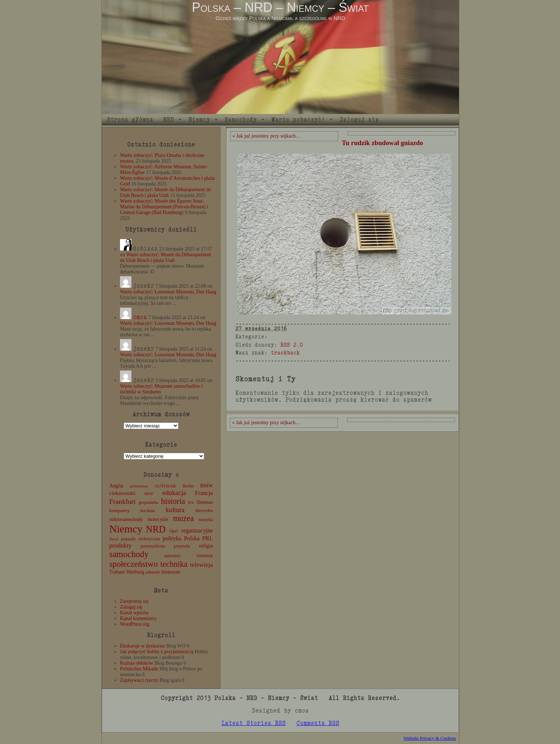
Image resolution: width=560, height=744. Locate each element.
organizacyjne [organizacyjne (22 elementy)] (197, 530)
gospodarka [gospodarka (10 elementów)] (148, 502)
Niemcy (199, 120)
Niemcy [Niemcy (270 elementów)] (126, 529)
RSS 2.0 (292, 345)
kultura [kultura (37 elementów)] (175, 510)
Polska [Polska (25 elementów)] (192, 538)
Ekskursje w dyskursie (142, 646)
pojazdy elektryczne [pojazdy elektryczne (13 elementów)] (141, 539)
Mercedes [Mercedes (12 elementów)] (204, 511)
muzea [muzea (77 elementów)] (183, 518)
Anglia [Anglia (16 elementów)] (116, 486)
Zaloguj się (359, 120)
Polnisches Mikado (139, 669)
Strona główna (130, 120)
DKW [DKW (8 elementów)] (149, 494)
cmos (140, 317)
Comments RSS (318, 723)
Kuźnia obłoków (137, 663)
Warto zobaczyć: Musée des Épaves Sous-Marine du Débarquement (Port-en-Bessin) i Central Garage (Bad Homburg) (164, 207)
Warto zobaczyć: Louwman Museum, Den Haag (168, 292)
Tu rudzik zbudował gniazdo (382, 143)
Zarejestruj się (134, 601)
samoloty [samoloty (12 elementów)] (172, 556)
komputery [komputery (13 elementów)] (119, 510)
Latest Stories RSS (254, 723)
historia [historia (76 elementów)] (173, 501)
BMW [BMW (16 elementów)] (207, 486)
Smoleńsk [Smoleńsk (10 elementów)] (204, 556)
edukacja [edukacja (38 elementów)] (174, 493)
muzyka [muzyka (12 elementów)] (206, 520)
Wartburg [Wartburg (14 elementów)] (135, 572)
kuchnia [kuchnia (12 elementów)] (147, 511)
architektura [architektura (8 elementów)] (139, 486)
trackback (285, 353)
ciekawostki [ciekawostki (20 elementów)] (122, 493)
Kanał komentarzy (138, 618)
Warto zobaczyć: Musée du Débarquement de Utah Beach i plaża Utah (165, 192)
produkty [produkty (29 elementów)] (121, 545)
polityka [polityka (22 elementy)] (172, 538)
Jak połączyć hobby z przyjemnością (157, 652)
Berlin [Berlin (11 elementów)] (188, 486)
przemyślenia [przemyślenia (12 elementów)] (153, 546)
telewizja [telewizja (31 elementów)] (201, 565)
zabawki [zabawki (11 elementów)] (153, 572)
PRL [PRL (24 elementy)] (207, 538)
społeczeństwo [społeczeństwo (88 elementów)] (134, 564)
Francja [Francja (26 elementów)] (204, 493)
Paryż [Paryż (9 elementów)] (114, 539)
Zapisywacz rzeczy (139, 680)
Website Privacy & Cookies (430, 738)
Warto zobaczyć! (298, 120)
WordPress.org (135, 624)
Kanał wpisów (134, 613)
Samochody (241, 120)
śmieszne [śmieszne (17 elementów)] (171, 572)
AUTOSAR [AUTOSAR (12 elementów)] (165, 486)
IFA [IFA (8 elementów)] (191, 503)
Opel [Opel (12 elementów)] (173, 531)
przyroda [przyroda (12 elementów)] (182, 546)
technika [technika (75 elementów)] (174, 564)
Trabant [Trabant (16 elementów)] (117, 572)
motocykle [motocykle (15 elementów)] (158, 519)
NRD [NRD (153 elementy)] (156, 529)
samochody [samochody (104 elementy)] (129, 554)
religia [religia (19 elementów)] (206, 546)
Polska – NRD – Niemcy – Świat (280, 7)
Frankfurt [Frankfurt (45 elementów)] (122, 502)
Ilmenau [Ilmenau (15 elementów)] (205, 502)
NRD (169, 120)
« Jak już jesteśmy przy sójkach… (267, 136)
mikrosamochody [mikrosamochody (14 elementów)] (126, 519)
